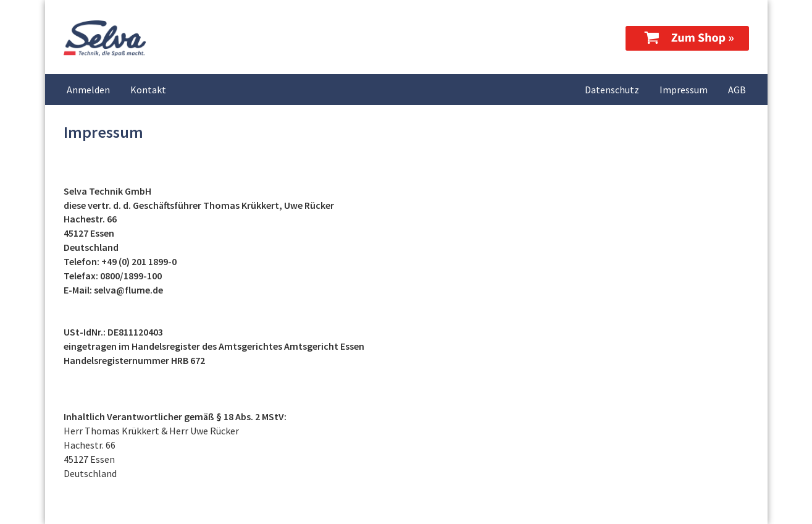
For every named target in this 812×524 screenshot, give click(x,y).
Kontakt (148, 90)
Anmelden (88, 90)
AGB (737, 90)
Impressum (684, 90)
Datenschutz (612, 90)
